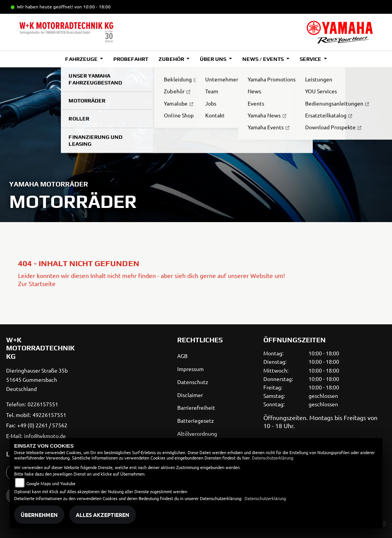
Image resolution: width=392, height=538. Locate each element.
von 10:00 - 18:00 (92, 7)
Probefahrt (131, 59)
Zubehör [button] (172, 59)
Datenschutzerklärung (273, 458)
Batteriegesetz (196, 420)
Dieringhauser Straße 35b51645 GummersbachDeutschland (37, 379)
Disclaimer (190, 395)
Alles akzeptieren (103, 515)
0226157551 (43, 404)
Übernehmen (39, 515)
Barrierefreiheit (196, 407)
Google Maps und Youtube (51, 483)
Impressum (190, 369)
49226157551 (49, 415)
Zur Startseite (37, 283)
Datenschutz (193, 382)
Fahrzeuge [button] (82, 59)
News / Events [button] (264, 59)
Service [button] (311, 59)
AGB (182, 356)
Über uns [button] (214, 59)
